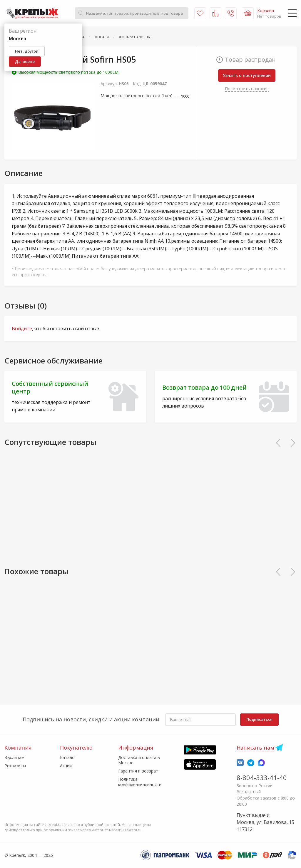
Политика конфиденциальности (140, 782)
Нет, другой (27, 51)
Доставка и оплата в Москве (139, 760)
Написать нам (255, 748)
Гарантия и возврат (138, 771)
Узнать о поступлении (247, 75)
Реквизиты (15, 766)
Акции (66, 766)
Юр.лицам (14, 757)
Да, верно (25, 61)
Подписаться (259, 719)
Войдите (22, 329)
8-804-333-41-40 (262, 777)
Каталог (68, 757)
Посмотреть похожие (247, 89)
